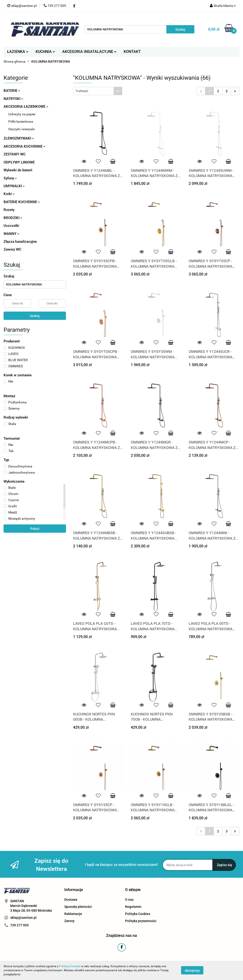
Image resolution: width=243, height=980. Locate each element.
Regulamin (133, 907)
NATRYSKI (13, 99)
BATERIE (12, 91)
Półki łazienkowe (21, 121)
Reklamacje (73, 914)
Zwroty (69, 921)
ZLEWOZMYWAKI (19, 138)
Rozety (9, 210)
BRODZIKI (13, 218)
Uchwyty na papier (22, 114)
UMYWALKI (14, 186)
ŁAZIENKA (18, 52)
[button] (74, 890)
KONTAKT (132, 52)
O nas (129, 900)
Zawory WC (12, 249)
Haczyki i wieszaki (21, 129)
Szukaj (35, 316)
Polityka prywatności (141, 921)
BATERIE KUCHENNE (22, 202)
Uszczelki (11, 226)
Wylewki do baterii (18, 170)
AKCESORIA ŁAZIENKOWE (26, 107)
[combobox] (98, 91)
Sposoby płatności (78, 907)
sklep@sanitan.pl (23, 918)
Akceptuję (192, 971)
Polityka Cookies (138, 914)
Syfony (10, 178)
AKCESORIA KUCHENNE (24, 146)
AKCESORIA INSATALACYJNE (89, 52)
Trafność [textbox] (82, 91)
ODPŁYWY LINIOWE (19, 162)
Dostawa (71, 900)
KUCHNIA (45, 52)
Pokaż (35, 529)
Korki (9, 194)
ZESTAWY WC (15, 154)
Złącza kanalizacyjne (20, 242)
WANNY (11, 234)
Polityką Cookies (70, 966)
